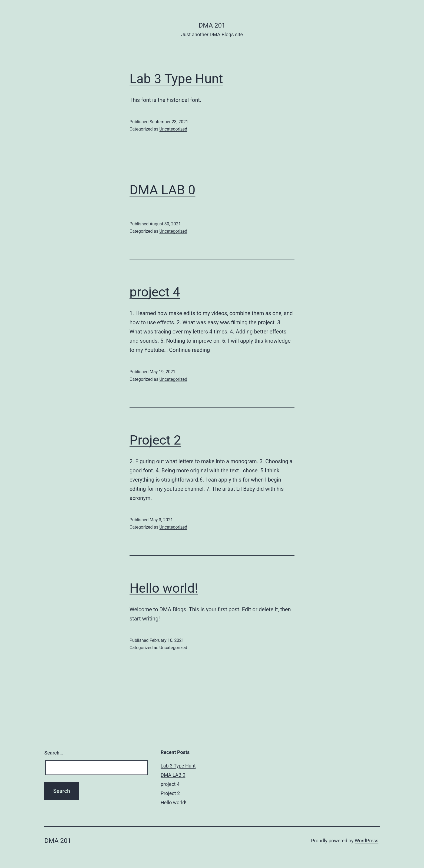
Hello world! (164, 588)
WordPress (367, 841)
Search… (54, 753)
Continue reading (189, 350)
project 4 (155, 292)
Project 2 (155, 440)
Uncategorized (173, 129)
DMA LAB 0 (162, 190)
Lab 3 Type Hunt (176, 79)
